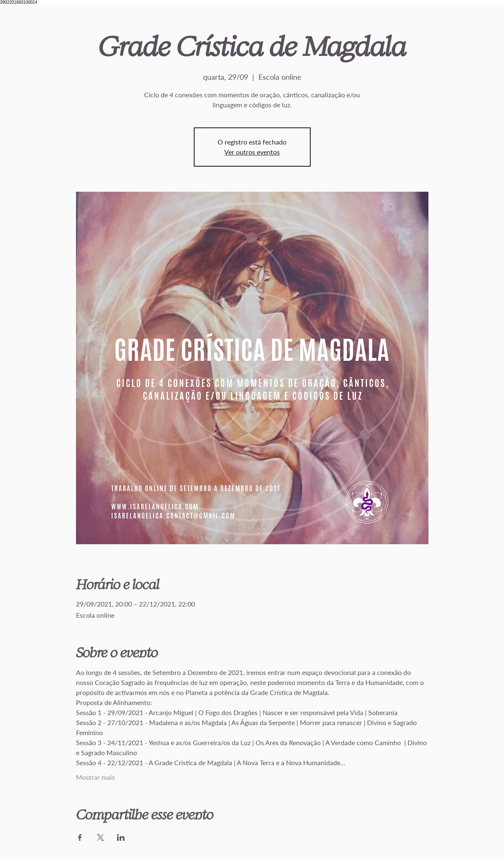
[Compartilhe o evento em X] (100, 837)
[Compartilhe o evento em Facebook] (80, 837)
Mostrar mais (95, 777)
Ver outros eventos (252, 152)
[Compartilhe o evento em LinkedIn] (121, 837)
